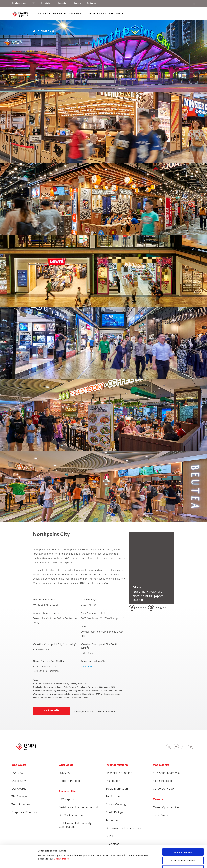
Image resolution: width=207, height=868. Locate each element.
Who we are (19, 765)
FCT (34, 3)
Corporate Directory (24, 813)
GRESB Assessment (71, 816)
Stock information (117, 789)
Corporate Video (163, 789)
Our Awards (19, 789)
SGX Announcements (166, 773)
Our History (19, 781)
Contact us (91, 3)
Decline (183, 850)
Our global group (19, 3)
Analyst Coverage (117, 805)
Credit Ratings (114, 813)
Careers (77, 3)
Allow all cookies (183, 833)
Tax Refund (113, 821)
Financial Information (119, 773)
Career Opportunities (166, 808)
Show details (151, 862)
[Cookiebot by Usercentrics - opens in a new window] (19, 862)
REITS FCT (34, 31)
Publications (113, 797)
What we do (48, 31)
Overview (17, 773)
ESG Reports (67, 800)
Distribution (113, 781)
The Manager (20, 797)
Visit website (52, 711)
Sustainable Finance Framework (79, 808)
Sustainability (67, 792)
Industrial (62, 3)
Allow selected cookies (183, 841)
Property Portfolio (70, 781)
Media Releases (163, 781)
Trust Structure (21, 805)
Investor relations (117, 765)
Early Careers (161, 816)
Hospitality (46, 3)
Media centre (161, 765)
